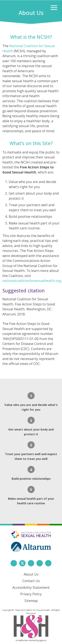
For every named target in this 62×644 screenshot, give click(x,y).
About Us (31, 574)
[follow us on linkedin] (40, 563)
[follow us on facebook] (14, 563)
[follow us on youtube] (48, 563)
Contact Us (31, 581)
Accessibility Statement (31, 587)
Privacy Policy (31, 594)
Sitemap (31, 601)
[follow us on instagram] (31, 563)
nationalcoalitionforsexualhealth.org (32, 281)
